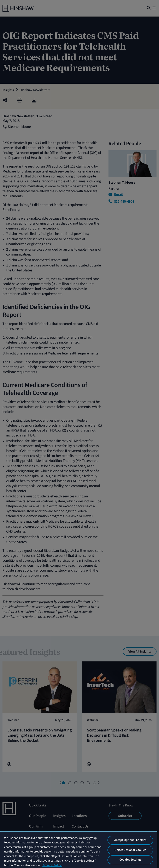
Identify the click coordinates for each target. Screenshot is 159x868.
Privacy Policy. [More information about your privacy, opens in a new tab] (52, 865)
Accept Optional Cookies (130, 840)
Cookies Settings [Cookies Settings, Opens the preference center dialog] (130, 860)
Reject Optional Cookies (130, 850)
